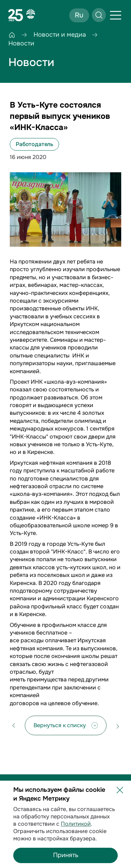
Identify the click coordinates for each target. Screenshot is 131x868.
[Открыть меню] (116, 15)
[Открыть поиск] (99, 15)
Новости (31, 62)
